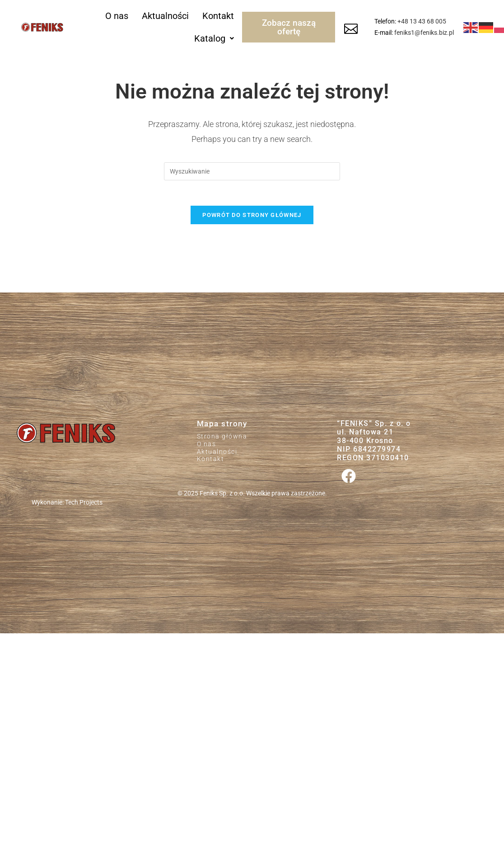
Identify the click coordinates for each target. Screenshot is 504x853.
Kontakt (218, 16)
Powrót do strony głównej (252, 217)
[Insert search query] (252, 171)
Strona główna (222, 439)
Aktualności (165, 16)
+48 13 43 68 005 (422, 21)
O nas (117, 16)
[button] (214, 38)
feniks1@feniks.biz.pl (424, 33)
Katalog (214, 38)
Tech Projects (84, 505)
